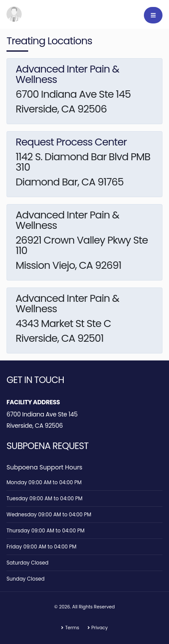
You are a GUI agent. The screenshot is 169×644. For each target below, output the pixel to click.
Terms (72, 628)
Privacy (100, 628)
